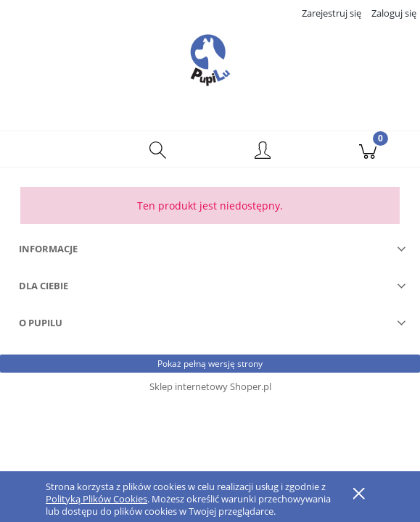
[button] (53, 149)
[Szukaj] (158, 149)
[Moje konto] (263, 152)
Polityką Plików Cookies (96, 499)
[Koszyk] (367, 149)
